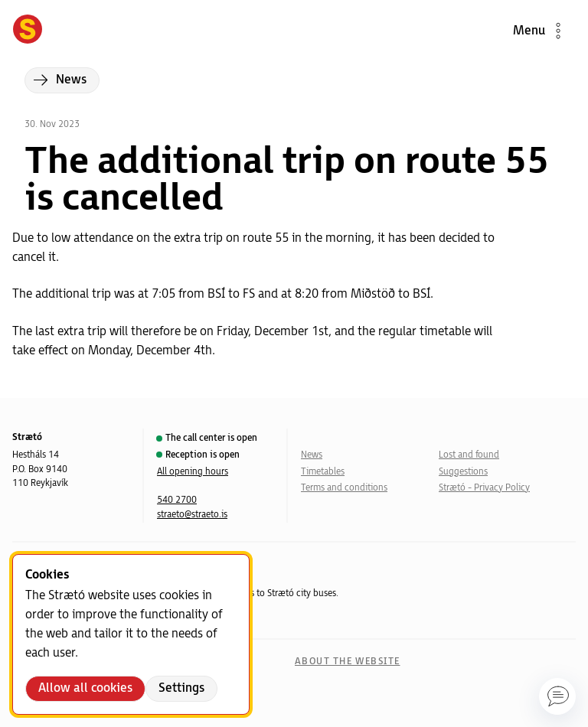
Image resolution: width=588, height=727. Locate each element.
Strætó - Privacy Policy (484, 488)
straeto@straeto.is (192, 515)
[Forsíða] (28, 31)
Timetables (323, 472)
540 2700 (177, 500)
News (312, 455)
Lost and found (469, 455)
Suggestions (463, 472)
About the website (347, 662)
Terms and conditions (344, 488)
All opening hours (193, 472)
